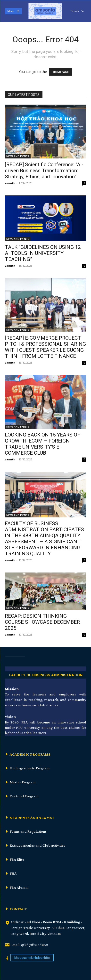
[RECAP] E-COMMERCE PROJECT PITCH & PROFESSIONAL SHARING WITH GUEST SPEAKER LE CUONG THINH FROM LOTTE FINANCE (45, 347)
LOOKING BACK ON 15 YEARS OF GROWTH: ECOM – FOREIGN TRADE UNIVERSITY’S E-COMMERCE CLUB (42, 444)
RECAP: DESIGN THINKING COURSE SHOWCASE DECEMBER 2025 (42, 622)
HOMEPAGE (61, 72)
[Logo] (45, 11)
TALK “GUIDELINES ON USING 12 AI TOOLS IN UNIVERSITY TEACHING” (43, 253)
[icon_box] (45, 674)
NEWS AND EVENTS (18, 156)
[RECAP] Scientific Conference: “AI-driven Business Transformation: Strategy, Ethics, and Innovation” (44, 171)
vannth (10, 183)
